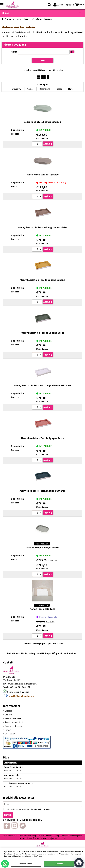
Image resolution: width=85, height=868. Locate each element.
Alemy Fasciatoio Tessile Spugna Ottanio (42, 491)
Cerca (14, 52)
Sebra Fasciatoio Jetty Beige (42, 175)
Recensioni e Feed (13, 718)
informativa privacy (42, 809)
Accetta (59, 864)
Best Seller (10, 734)
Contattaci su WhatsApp (18, 692)
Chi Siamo (9, 711)
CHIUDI (83, 851)
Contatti (9, 715)
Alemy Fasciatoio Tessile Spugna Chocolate (42, 227)
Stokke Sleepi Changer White (42, 547)
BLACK (6, 13)
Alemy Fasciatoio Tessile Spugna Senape (42, 280)
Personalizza (26, 864)
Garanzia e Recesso (14, 726)
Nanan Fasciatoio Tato (42, 609)
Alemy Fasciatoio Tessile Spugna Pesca (42, 438)
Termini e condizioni (14, 722)
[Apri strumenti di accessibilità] (79, 863)
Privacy (40, 856)
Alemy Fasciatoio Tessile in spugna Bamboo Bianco (42, 385)
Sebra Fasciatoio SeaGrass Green (42, 122)
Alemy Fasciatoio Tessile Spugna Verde (42, 333)
